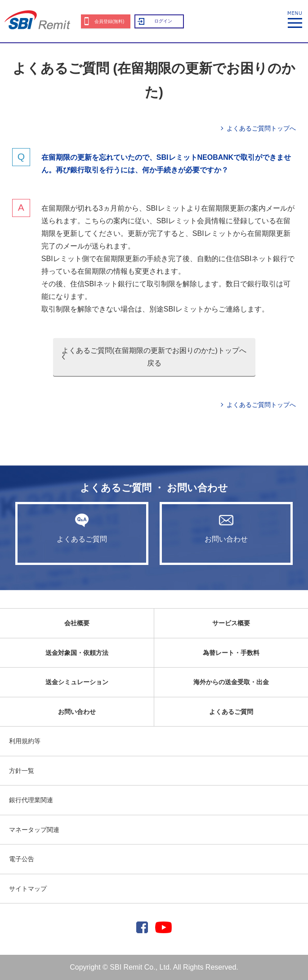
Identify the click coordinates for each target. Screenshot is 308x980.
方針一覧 (22, 771)
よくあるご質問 (82, 528)
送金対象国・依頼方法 (77, 653)
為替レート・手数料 (231, 653)
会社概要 (77, 623)
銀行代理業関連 (31, 800)
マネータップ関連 (34, 830)
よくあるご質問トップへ (261, 128)
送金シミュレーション (77, 682)
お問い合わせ (226, 528)
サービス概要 (231, 623)
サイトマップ (28, 889)
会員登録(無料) (109, 21)
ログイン (163, 21)
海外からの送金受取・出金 (231, 682)
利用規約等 (25, 741)
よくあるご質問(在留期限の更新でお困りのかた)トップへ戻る (154, 357)
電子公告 (22, 859)
